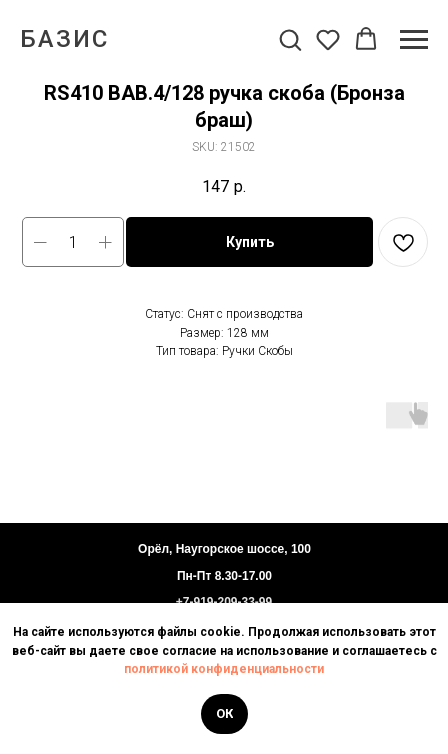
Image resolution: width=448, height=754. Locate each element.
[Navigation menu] (414, 40)
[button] (290, 39)
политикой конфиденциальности (224, 669)
